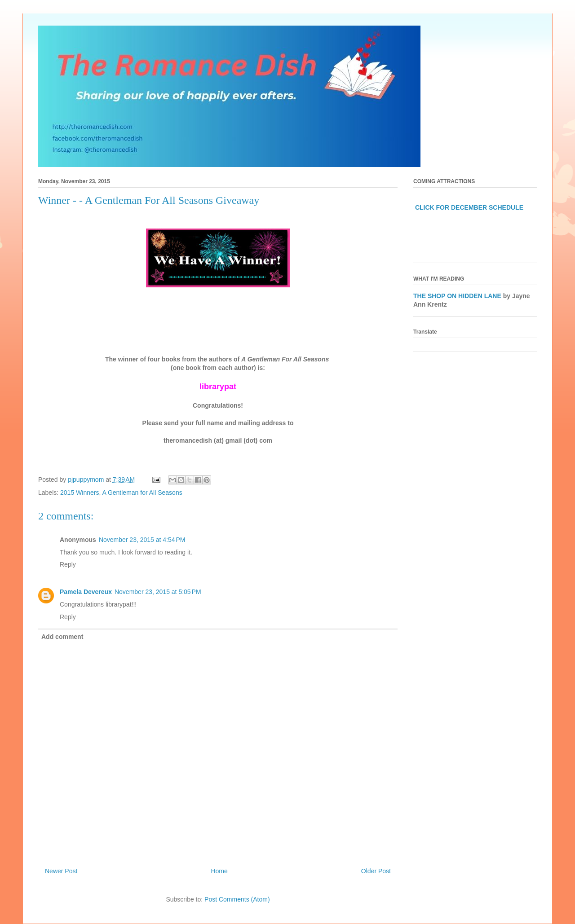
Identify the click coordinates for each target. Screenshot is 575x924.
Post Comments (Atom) (237, 899)
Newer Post (61, 871)
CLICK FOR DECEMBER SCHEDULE (469, 207)
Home (219, 871)
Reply (68, 564)
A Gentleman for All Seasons (142, 493)
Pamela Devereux (86, 592)
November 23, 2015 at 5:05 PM (158, 592)
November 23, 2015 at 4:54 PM (142, 540)
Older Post (376, 871)
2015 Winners (80, 493)
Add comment (62, 637)
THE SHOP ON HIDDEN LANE (457, 296)
